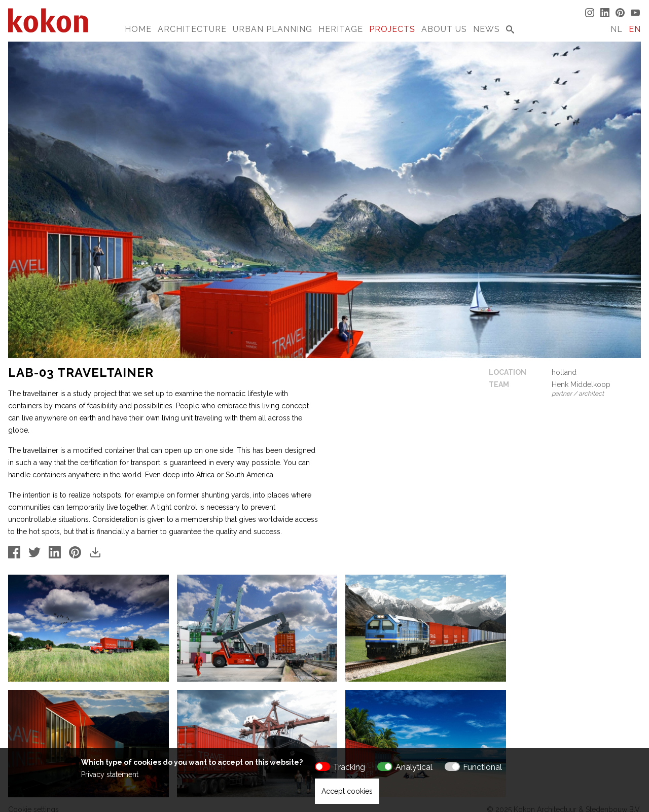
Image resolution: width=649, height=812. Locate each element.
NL (617, 29)
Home (138, 29)
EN (635, 29)
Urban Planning (273, 29)
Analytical (414, 767)
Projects (392, 29)
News (486, 29)
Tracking (349, 767)
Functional (482, 767)
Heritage (341, 29)
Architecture (192, 29)
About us (444, 29)
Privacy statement (110, 774)
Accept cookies (347, 791)
